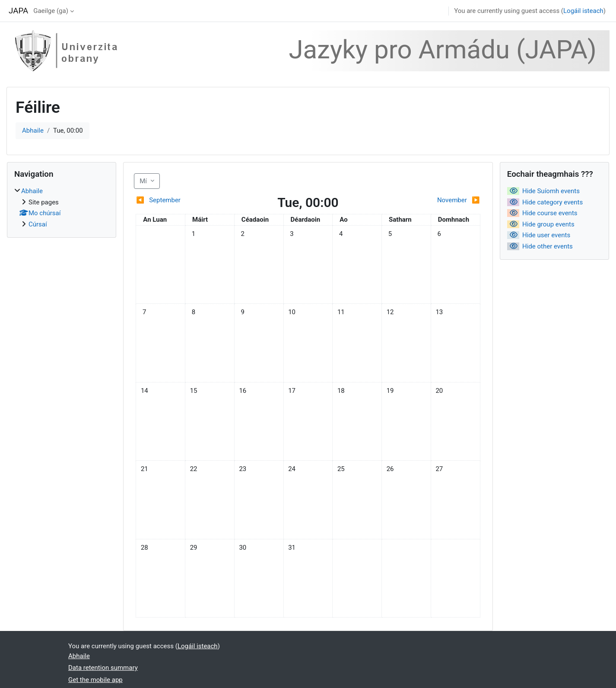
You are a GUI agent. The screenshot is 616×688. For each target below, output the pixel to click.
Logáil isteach (583, 11)
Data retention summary (103, 668)
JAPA (18, 11)
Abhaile (33, 131)
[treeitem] (62, 208)
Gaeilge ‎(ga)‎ (51, 11)
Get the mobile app (95, 680)
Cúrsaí (38, 224)
